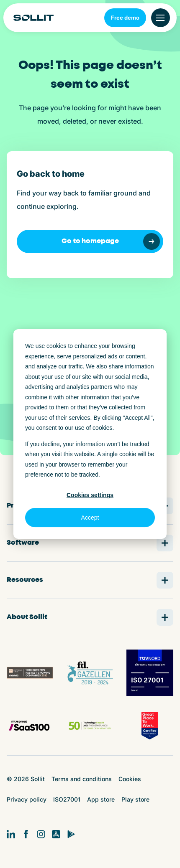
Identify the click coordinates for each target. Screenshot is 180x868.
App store (101, 799)
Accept (90, 518)
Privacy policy (27, 799)
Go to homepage (111, 241)
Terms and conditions (82, 779)
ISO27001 (67, 799)
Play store (135, 799)
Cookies (130, 779)
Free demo (125, 18)
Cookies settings (90, 495)
